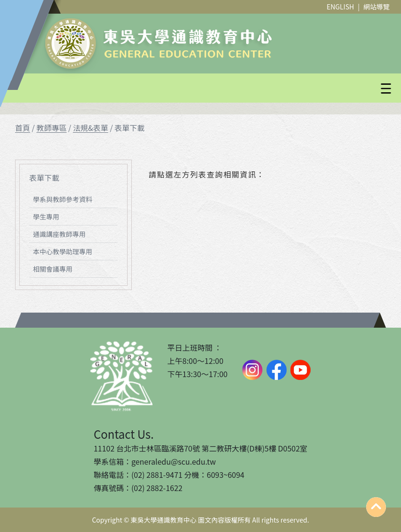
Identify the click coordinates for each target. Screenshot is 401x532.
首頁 (23, 128)
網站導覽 (377, 7)
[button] (223, 89)
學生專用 (46, 217)
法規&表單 (91, 128)
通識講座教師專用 (59, 234)
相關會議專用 (53, 269)
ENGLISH (340, 7)
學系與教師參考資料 (63, 199)
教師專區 (51, 128)
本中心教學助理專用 (63, 251)
